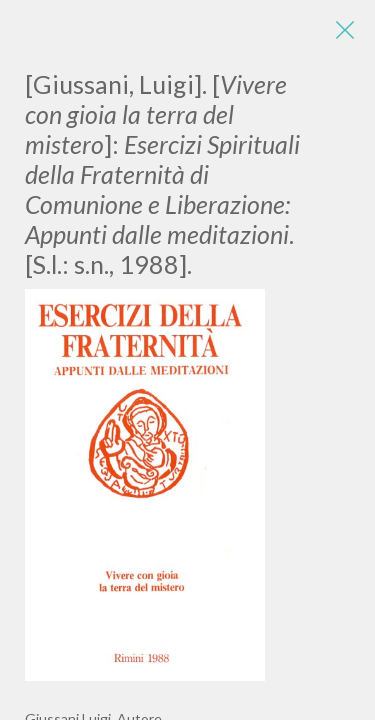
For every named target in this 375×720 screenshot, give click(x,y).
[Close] (345, 30)
